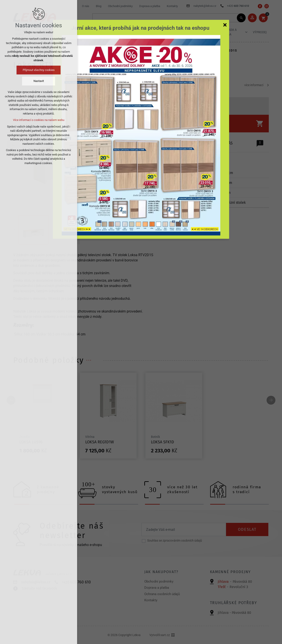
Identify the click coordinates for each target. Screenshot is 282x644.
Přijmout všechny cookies (39, 70)
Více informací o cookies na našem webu (39, 120)
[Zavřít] (225, 25)
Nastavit (39, 81)
